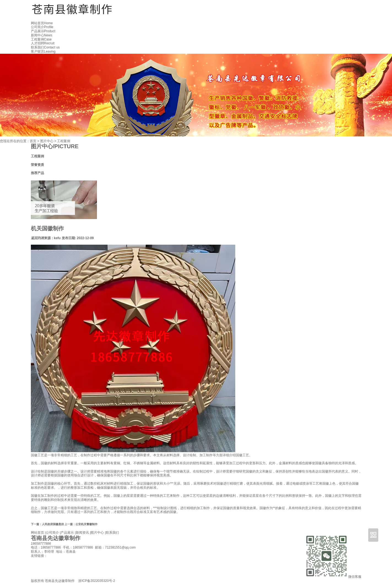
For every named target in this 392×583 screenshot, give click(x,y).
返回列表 (37, 238)
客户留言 (43, 52)
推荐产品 (37, 173)
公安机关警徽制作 (81, 524)
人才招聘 (43, 43)
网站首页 (42, 23)
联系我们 (45, 47)
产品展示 (43, 31)
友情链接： (39, 556)
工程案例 (41, 39)
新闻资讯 (82, 533)
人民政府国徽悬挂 (47, 524)
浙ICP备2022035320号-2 (97, 581)
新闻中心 (42, 35)
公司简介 (42, 27)
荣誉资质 (37, 165)
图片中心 (47, 141)
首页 (33, 141)
